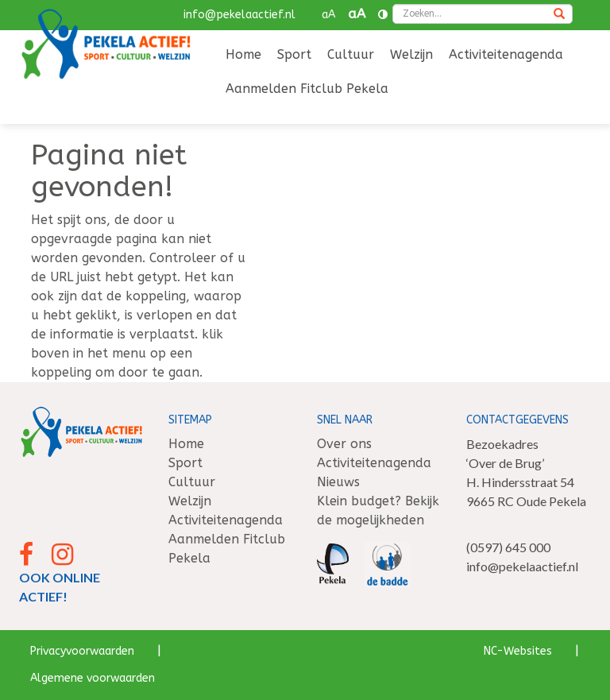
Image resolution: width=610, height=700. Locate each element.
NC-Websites (518, 651)
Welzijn (411, 54)
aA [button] (328, 15)
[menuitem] (243, 56)
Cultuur (351, 54)
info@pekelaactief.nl (239, 15)
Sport (294, 54)
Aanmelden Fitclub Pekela (307, 89)
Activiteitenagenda (506, 54)
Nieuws (338, 482)
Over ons (344, 444)
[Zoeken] (559, 15)
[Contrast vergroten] (383, 15)
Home (243, 54)
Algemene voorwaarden (93, 678)
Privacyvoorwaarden (82, 651)
